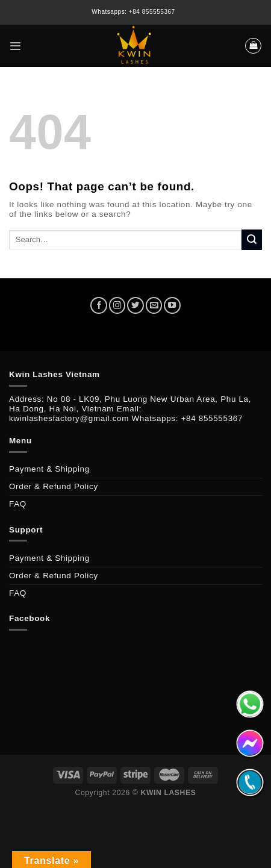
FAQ (18, 504)
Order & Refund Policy (54, 486)
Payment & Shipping (49, 469)
